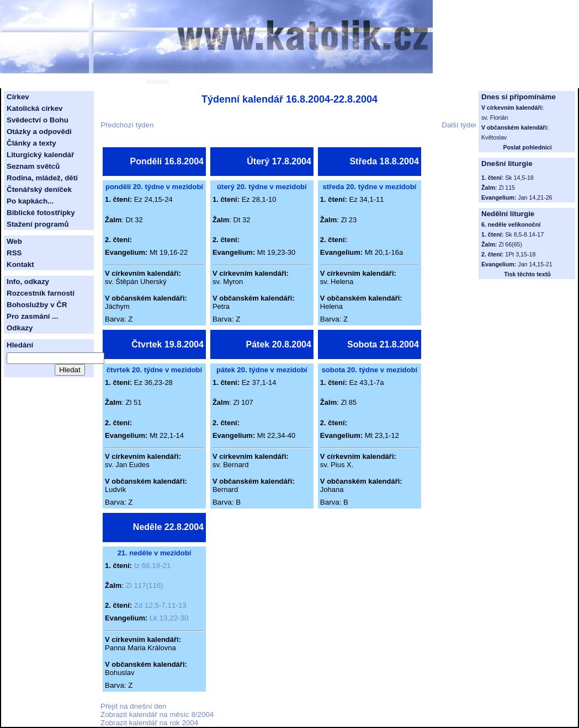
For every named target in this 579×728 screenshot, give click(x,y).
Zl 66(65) (510, 244)
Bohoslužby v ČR (37, 305)
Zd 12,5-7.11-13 (160, 605)
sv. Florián (495, 117)
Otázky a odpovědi (39, 132)
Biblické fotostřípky (41, 213)
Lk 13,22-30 (169, 618)
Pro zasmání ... (32, 316)
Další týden (460, 125)
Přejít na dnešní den (133, 706)
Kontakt (20, 264)
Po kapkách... (30, 201)
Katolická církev (35, 108)
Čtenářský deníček (39, 189)
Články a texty (31, 143)
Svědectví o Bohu (38, 120)
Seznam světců (33, 166)
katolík (157, 81)
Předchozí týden (127, 125)
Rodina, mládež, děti (42, 178)
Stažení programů (38, 224)
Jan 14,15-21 (535, 264)
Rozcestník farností (41, 293)
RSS (14, 253)
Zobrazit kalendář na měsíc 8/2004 (157, 714)
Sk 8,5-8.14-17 (524, 234)
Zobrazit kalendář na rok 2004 (149, 723)
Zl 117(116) (145, 585)
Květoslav (494, 137)
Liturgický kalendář (40, 155)
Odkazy (20, 328)
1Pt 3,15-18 (520, 254)
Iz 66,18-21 (153, 566)
